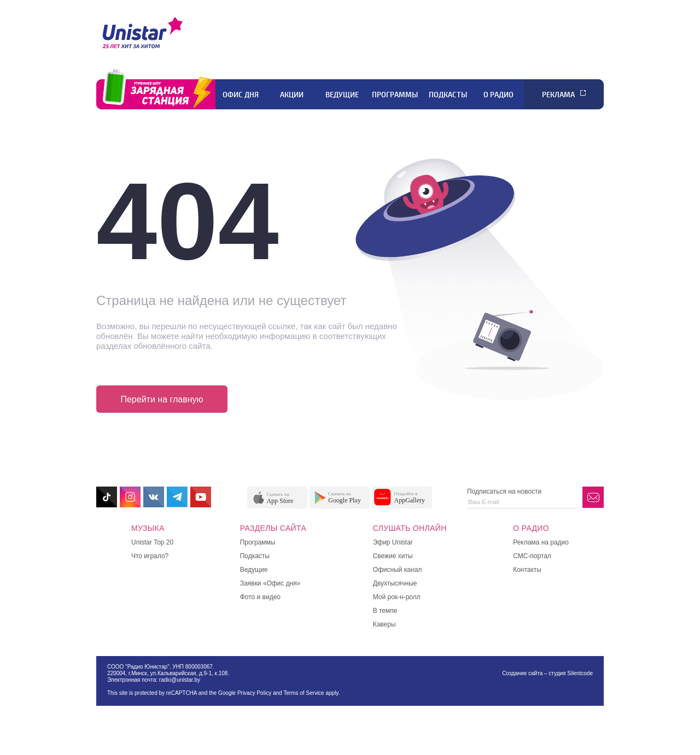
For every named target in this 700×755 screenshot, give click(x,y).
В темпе (385, 611)
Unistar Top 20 (152, 542)
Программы (395, 95)
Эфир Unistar (393, 542)
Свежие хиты (393, 556)
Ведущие (342, 95)
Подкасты (448, 95)
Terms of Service (304, 693)
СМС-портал (532, 556)
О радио (498, 95)
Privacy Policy (254, 693)
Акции (292, 95)
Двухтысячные (395, 583)
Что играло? (150, 556)
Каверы (384, 624)
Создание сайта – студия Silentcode (547, 673)
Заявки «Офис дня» (270, 583)
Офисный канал (398, 570)
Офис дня (241, 95)
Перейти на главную (162, 399)
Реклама (558, 95)
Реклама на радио (541, 542)
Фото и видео (260, 597)
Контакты (527, 570)
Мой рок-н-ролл (397, 597)
